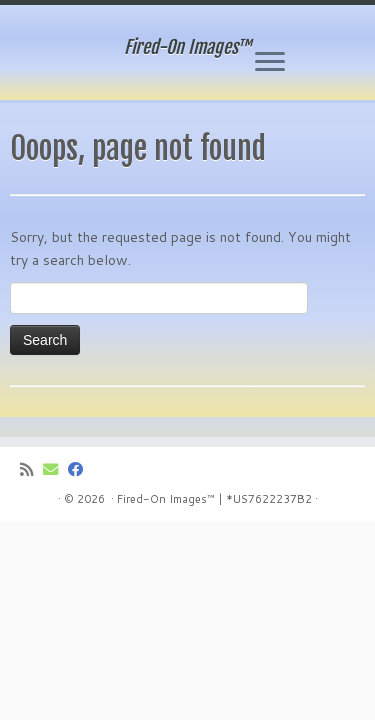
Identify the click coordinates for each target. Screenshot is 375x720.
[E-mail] (55, 469)
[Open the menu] (270, 63)
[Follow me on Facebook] (80, 469)
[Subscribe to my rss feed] (31, 469)
